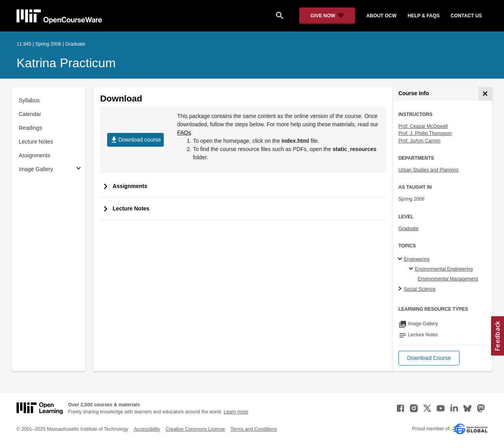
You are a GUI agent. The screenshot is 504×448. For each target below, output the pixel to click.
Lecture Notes (36, 142)
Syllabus (29, 100)
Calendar (30, 114)
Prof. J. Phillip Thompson (425, 133)
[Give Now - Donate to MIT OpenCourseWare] (327, 16)
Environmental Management (448, 279)
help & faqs (423, 16)
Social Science (420, 289)
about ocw (381, 16)
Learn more (236, 412)
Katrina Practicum (66, 63)
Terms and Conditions (254, 429)
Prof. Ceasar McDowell (423, 126)
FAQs (184, 133)
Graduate (409, 229)
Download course (135, 140)
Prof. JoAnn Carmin (420, 141)
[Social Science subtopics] (401, 289)
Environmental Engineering (444, 269)
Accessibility (147, 429)
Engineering (417, 259)
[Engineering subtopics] (401, 259)
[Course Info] (485, 94)
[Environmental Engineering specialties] (412, 269)
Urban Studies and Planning (429, 170)
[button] (429, 358)
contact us (466, 16)
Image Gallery (36, 169)
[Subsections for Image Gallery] (79, 169)
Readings (31, 128)
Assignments (35, 155)
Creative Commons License (195, 429)
